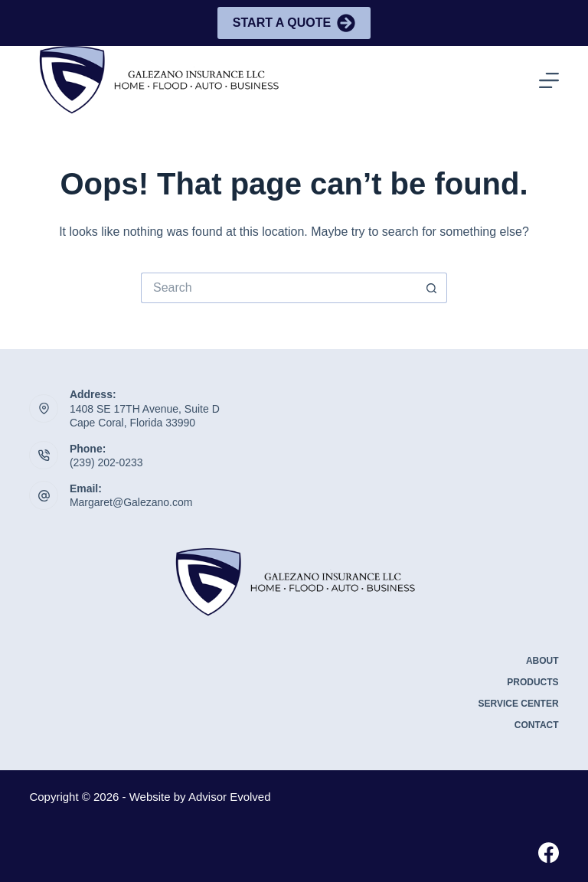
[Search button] (432, 288)
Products (532, 682)
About (542, 661)
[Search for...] (279, 288)
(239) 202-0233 (106, 462)
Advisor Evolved (230, 797)
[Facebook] (549, 853)
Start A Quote (294, 23)
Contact (537, 725)
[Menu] (549, 80)
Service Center (518, 704)
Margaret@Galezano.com (131, 502)
